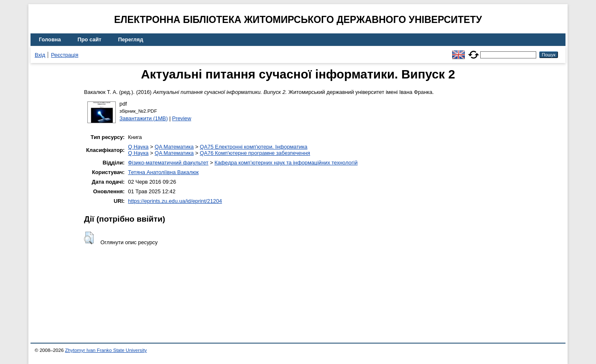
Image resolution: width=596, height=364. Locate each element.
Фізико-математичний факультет (168, 163)
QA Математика (174, 147)
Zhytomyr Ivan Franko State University (106, 350)
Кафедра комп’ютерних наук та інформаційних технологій (286, 163)
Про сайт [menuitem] (90, 39)
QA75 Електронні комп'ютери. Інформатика (253, 147)
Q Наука (138, 147)
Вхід (40, 55)
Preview (182, 118)
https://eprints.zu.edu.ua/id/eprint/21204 (175, 201)
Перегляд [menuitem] (131, 39)
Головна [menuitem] (50, 39)
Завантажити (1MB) (144, 118)
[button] (89, 238)
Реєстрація (65, 55)
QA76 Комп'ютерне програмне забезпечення (255, 153)
